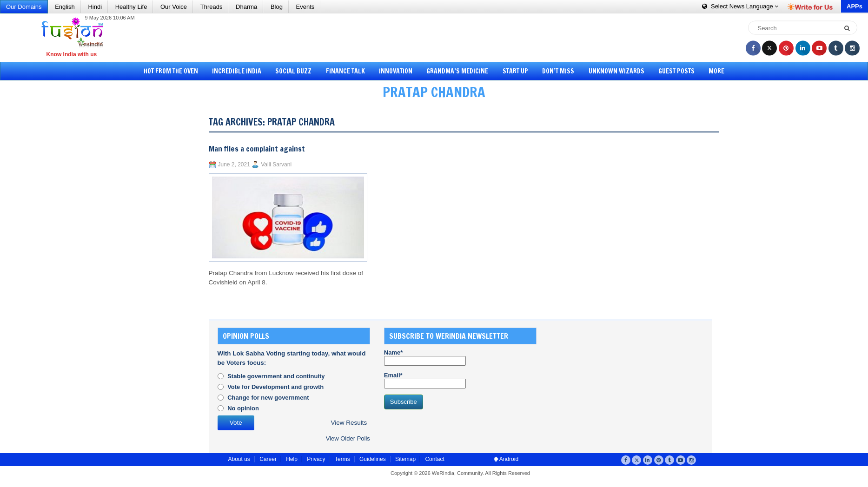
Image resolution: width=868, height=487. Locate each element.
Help (292, 459)
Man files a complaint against (257, 149)
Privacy (316, 459)
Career (268, 459)
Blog (277, 7)
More (716, 71)
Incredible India (237, 71)
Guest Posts (676, 71)
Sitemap (405, 459)
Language (740, 6)
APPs (855, 6)
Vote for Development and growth (275, 387)
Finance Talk (345, 71)
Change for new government (268, 398)
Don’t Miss (558, 71)
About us (239, 459)
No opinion (243, 408)
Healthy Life (131, 7)
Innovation (396, 71)
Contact (434, 459)
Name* (425, 357)
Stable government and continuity (276, 376)
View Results (349, 423)
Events (305, 7)
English (65, 7)
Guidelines (373, 459)
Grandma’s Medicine (457, 71)
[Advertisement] (437, 37)
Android (506, 459)
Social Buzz (293, 71)
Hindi (95, 7)
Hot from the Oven (171, 71)
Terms (342, 459)
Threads (212, 7)
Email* (425, 380)
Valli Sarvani (276, 165)
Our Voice (174, 7)
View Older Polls (348, 438)
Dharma (246, 7)
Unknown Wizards (616, 71)
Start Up (515, 71)
